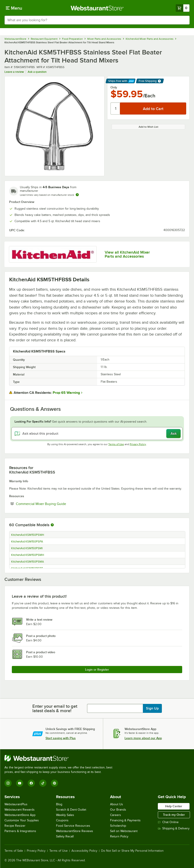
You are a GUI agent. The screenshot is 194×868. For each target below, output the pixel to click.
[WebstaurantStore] (60, 758)
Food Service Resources (73, 826)
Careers (116, 815)
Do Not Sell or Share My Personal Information (132, 851)
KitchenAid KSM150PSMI (27, 548)
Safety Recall (65, 836)
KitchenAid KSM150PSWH (28, 535)
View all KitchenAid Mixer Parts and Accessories (127, 254)
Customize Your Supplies (22, 820)
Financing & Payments (125, 820)
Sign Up (152, 708)
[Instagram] (8, 783)
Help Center (174, 806)
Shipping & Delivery (174, 828)
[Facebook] (31, 783)
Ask (174, 434)
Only (114, 87)
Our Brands (118, 810)
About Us (117, 804)
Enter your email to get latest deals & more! (55, 708)
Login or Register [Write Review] (97, 670)
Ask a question (37, 72)
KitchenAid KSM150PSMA (28, 562)
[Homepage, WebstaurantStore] (97, 8)
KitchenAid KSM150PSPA (27, 542)
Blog (59, 804)
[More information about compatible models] (52, 525)
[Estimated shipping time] (77, 195)
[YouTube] (20, 783)
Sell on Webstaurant (124, 831)
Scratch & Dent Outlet (71, 810)
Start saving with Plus (61, 738)
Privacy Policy (138, 444)
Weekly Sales (65, 815)
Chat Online (168, 822)
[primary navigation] (14, 8)
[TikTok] (43, 783)
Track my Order (174, 815)
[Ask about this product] (97, 434)
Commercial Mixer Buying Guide (55, 504)
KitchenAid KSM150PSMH (28, 555)
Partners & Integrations (20, 831)
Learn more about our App (143, 738)
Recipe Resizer (15, 826)
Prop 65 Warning (66, 393)
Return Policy (119, 836)
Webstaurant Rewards (20, 810)
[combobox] (97, 20)
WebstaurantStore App (20, 815)
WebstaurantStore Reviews (75, 831)
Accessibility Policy (84, 851)
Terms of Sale (14, 851)
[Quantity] (116, 108)
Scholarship (118, 826)
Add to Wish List (148, 127)
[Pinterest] (54, 783)
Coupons (62, 820)
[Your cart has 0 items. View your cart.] (183, 8)
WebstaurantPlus (16, 804)
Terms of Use (116, 444)
